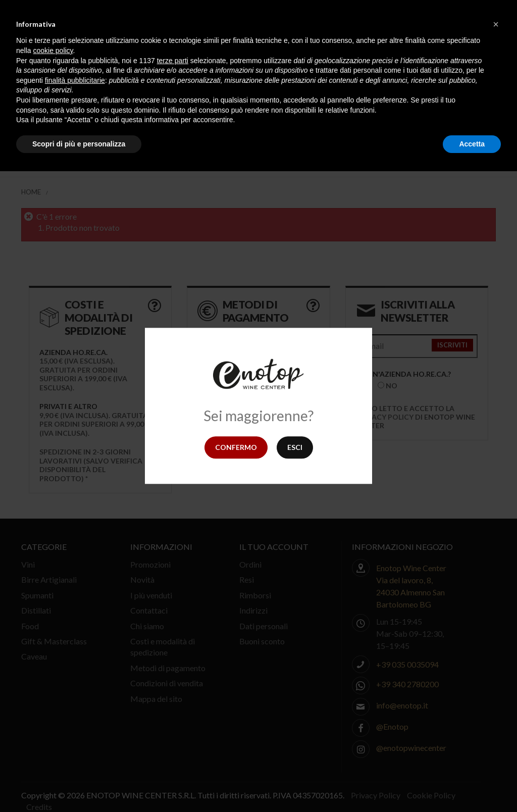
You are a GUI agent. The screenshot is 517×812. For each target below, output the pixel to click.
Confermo (236, 447)
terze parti (173, 61)
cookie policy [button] (53, 50)
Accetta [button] (472, 144)
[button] (496, 24)
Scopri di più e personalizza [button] (79, 144)
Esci (295, 447)
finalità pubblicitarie (75, 80)
